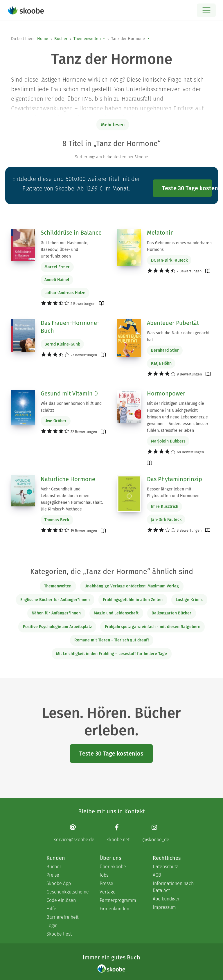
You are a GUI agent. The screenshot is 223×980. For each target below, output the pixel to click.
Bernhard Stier (165, 350)
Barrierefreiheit (62, 917)
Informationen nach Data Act (173, 887)
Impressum (164, 907)
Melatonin (160, 233)
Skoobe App (59, 883)
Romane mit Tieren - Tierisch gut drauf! (111, 640)
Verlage (108, 892)
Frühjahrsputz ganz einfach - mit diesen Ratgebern (153, 627)
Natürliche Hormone (68, 479)
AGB (157, 875)
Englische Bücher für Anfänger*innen (55, 600)
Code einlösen (61, 900)
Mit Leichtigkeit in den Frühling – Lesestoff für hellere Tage (111, 654)
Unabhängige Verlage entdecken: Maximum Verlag (132, 586)
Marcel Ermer (57, 267)
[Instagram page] (156, 833)
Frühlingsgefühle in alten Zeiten (133, 600)
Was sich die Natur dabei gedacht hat (178, 336)
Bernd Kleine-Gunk (62, 344)
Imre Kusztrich (165, 507)
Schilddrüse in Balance (71, 233)
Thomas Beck (57, 520)
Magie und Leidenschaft (116, 613)
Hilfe (51, 909)
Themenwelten (87, 39)
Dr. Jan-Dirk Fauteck (169, 260)
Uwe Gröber (55, 421)
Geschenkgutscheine (67, 892)
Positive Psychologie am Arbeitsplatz (57, 627)
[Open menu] (206, 10)
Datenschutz (165, 867)
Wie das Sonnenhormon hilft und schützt (71, 407)
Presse (106, 883)
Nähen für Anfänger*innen (56, 613)
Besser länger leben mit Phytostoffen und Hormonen (173, 492)
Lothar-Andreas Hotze (65, 293)
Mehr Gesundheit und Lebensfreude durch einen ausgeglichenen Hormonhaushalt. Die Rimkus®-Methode (72, 499)
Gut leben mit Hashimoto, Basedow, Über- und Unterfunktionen (64, 250)
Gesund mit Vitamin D (69, 393)
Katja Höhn (161, 363)
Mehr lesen (113, 125)
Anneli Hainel (57, 280)
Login (52, 926)
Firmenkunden (114, 909)
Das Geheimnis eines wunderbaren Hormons (179, 246)
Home (43, 39)
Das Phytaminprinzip (175, 479)
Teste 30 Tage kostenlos (187, 188)
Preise (53, 875)
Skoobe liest (59, 934)
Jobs (104, 875)
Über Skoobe (113, 867)
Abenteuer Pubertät (173, 323)
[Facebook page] (118, 833)
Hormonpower (166, 393)
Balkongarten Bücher (171, 613)
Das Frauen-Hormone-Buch (70, 327)
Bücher (61, 39)
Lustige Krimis (189, 600)
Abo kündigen (167, 899)
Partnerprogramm (118, 900)
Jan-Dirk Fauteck (166, 520)
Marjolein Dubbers (168, 441)
